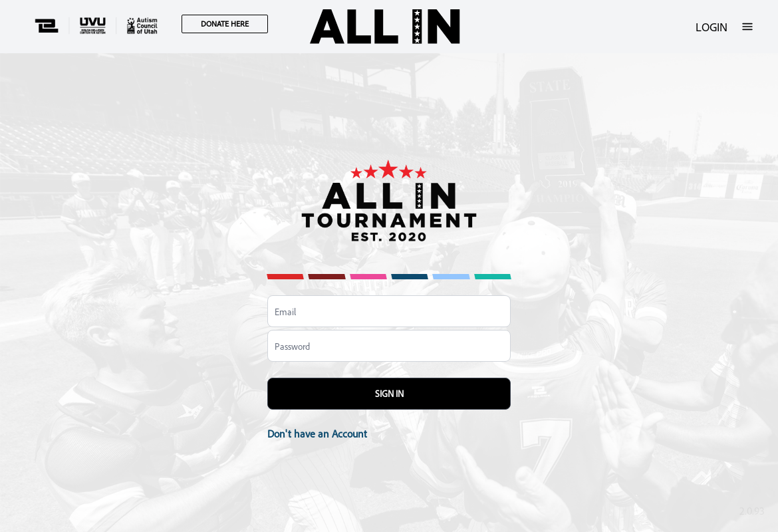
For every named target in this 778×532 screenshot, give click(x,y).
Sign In (389, 393)
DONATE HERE (225, 24)
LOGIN (712, 27)
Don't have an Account (317, 434)
